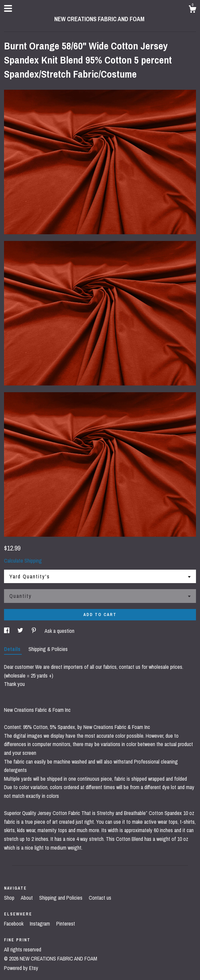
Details (13, 649)
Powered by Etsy (21, 968)
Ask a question (59, 631)
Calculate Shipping (23, 561)
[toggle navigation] (8, 8)
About (27, 898)
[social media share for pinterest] (35, 631)
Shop (10, 898)
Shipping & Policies (48, 649)
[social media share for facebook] (7, 631)
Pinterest (66, 924)
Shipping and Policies (61, 898)
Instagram (41, 924)
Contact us (100, 898)
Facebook (14, 924)
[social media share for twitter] (21, 631)
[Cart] (192, 10)
